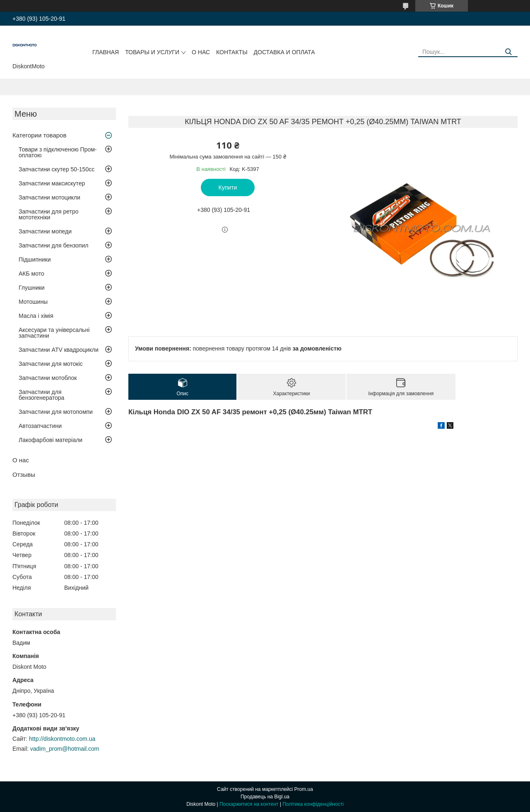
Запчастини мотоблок (48, 378)
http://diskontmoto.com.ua (62, 739)
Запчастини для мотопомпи (56, 412)
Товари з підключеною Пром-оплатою (58, 152)
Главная (106, 52)
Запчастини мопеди (45, 231)
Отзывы (24, 474)
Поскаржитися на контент (249, 804)
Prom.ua (304, 789)
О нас (201, 52)
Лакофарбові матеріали (51, 440)
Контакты (232, 52)
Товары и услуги (152, 52)
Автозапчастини (40, 426)
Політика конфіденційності (313, 804)
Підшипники (35, 259)
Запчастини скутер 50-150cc (57, 169)
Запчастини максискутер (52, 183)
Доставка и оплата (284, 52)
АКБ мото (31, 274)
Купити (228, 187)
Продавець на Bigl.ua (265, 797)
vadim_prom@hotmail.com (65, 749)
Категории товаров (39, 135)
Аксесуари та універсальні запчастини (54, 333)
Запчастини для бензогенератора (41, 395)
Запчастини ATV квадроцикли (59, 350)
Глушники (32, 288)
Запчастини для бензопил (53, 245)
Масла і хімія (36, 316)
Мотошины (33, 302)
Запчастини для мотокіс (51, 364)
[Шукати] (508, 52)
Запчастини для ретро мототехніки (48, 214)
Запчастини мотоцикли (49, 197)
